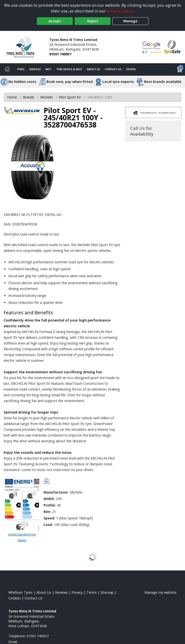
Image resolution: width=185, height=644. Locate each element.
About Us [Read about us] (44, 592)
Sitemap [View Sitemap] (107, 592)
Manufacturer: (56, 492)
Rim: (47, 512)
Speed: (49, 518)
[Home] (7, 69)
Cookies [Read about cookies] (15, 598)
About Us (93, 69)
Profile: (50, 505)
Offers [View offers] (131, 69)
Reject (93, 21)
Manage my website (161, 592)
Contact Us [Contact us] (113, 69)
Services (35, 69)
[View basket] (180, 69)
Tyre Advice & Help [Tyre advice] (69, 69)
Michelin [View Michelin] (47, 97)
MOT (48, 69)
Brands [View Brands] (29, 97)
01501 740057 (60, 54)
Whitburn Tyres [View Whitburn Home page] (20, 592)
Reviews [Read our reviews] (61, 592)
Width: (49, 499)
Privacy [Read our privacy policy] (77, 592)
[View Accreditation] (173, 47)
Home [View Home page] (12, 97)
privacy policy (120, 11)
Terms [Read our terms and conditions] (92, 592)
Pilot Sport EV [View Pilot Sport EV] (70, 97)
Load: (48, 525)
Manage (130, 21)
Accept (55, 21)
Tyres (21, 69)
